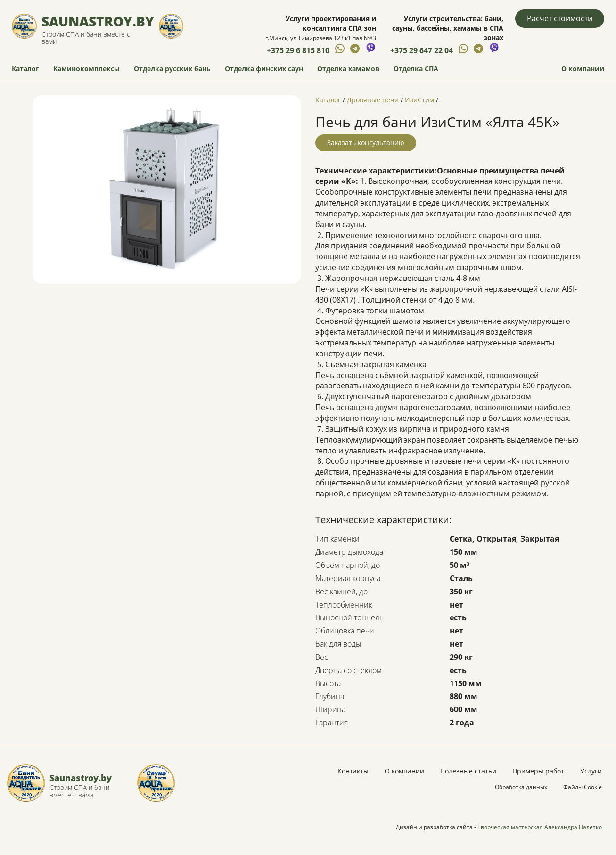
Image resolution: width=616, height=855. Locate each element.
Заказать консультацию (366, 143)
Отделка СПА (416, 69)
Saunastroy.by (98, 21)
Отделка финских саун (264, 69)
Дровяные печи (373, 100)
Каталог (25, 69)
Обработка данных (521, 787)
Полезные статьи (468, 771)
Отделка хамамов (348, 69)
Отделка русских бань (172, 69)
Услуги (591, 771)
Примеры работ (538, 771)
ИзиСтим (419, 100)
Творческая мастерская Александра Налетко (540, 827)
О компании (583, 69)
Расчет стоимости (560, 18)
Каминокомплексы (86, 69)
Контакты (353, 771)
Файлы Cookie (583, 787)
